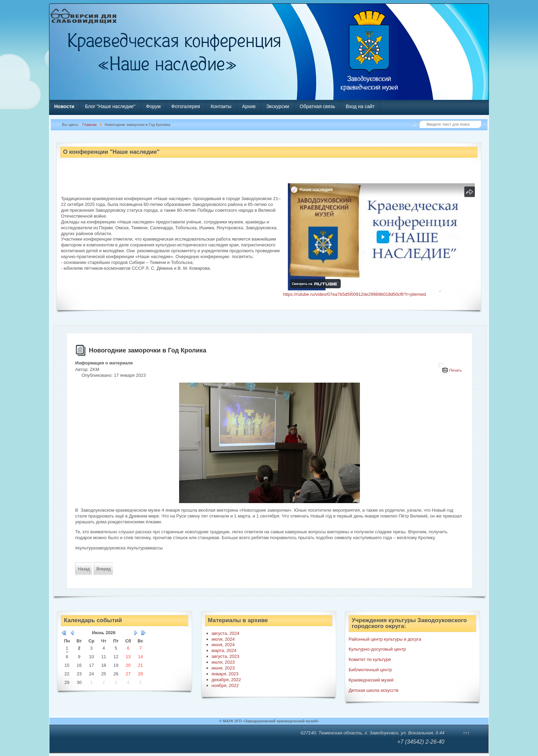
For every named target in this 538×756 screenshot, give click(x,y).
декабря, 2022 (226, 680)
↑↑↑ (466, 733)
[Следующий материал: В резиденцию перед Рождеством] (103, 569)
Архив (249, 106)
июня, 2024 (223, 645)
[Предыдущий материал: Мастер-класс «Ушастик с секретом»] (84, 569)
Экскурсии (278, 106)
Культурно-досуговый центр (377, 649)
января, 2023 (225, 674)
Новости (64, 106)
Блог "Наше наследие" (110, 106)
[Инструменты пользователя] (442, 365)
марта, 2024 (224, 650)
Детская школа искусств (373, 690)
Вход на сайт (360, 106)
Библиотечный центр (370, 670)
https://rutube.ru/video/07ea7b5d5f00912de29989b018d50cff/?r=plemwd (354, 294)
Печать (455, 370)
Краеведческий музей (371, 680)
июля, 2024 (223, 639)
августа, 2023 (226, 656)
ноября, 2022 (225, 685)
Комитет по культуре (370, 659)
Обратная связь (318, 106)
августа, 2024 (226, 633)
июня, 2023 (223, 668)
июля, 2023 (223, 662)
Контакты (221, 106)
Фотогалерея (186, 106)
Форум (154, 106)
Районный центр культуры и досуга (385, 639)
